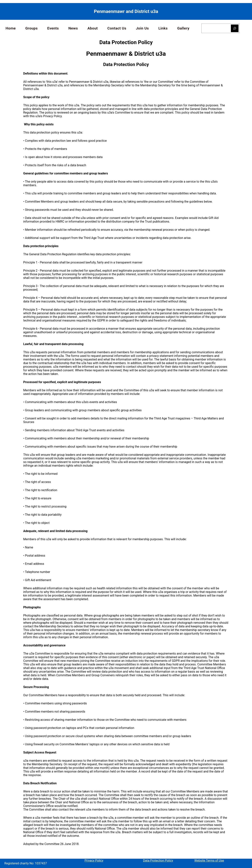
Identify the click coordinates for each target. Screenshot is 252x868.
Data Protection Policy (158, 860)
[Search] (235, 28)
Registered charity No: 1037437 (26, 863)
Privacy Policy (94, 860)
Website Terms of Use (209, 860)
